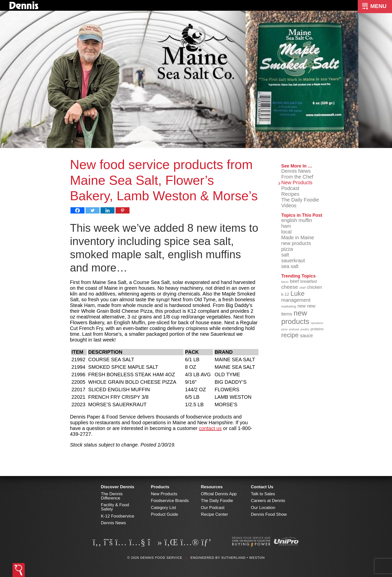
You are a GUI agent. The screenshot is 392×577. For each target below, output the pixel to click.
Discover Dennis (118, 487)
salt (285, 255)
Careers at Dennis (268, 501)
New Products (297, 182)
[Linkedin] (107, 210)
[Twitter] (92, 210)
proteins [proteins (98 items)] (317, 329)
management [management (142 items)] (296, 300)
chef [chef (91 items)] (302, 288)
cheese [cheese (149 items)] (290, 287)
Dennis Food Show (269, 514)
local (286, 232)
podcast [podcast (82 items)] (294, 329)
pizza (287, 249)
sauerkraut (293, 260)
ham (286, 226)
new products (296, 243)
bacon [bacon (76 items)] (285, 282)
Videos (289, 205)
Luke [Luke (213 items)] (297, 293)
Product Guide (165, 514)
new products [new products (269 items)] (295, 317)
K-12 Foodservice (118, 516)
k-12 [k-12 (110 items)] (285, 294)
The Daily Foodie (300, 200)
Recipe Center (215, 514)
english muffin (297, 220)
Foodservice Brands (170, 501)
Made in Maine (298, 237)
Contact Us (262, 487)
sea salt (290, 266)
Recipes (290, 194)
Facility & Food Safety (115, 507)
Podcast (290, 188)
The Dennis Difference (112, 496)
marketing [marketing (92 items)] (289, 306)
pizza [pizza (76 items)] (284, 329)
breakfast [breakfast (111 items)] (309, 281)
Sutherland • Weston (243, 558)
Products (160, 487)
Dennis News (296, 171)
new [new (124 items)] (301, 306)
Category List (163, 508)
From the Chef (297, 177)
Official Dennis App (219, 494)
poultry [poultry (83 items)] (305, 329)
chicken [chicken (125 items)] (315, 287)
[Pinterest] (122, 210)
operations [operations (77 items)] (317, 323)
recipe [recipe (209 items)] (290, 335)
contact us (210, 428)
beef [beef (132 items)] (294, 281)
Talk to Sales (263, 494)
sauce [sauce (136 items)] (306, 336)
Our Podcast (213, 508)
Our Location (263, 508)
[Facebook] (77, 210)
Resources (212, 487)
